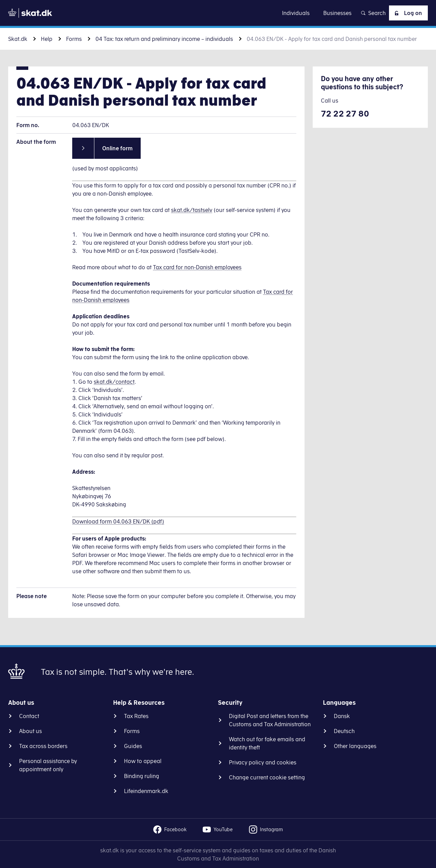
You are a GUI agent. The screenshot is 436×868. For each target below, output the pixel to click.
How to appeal (143, 761)
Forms (74, 39)
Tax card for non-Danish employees (197, 267)
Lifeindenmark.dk (146, 791)
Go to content (218, 13)
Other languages (355, 746)
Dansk (342, 716)
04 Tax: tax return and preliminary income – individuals (164, 39)
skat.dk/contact (114, 382)
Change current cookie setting (267, 777)
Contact (29, 716)
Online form (117, 148)
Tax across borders (43, 746)
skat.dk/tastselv (192, 210)
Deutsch (344, 731)
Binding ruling (142, 776)
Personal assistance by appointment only (48, 765)
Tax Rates (136, 716)
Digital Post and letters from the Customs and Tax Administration (270, 720)
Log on (407, 13)
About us (30, 731)
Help (47, 39)
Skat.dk (18, 39)
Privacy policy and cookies (263, 762)
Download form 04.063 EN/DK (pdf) (118, 521)
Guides (133, 746)
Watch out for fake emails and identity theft (267, 743)
